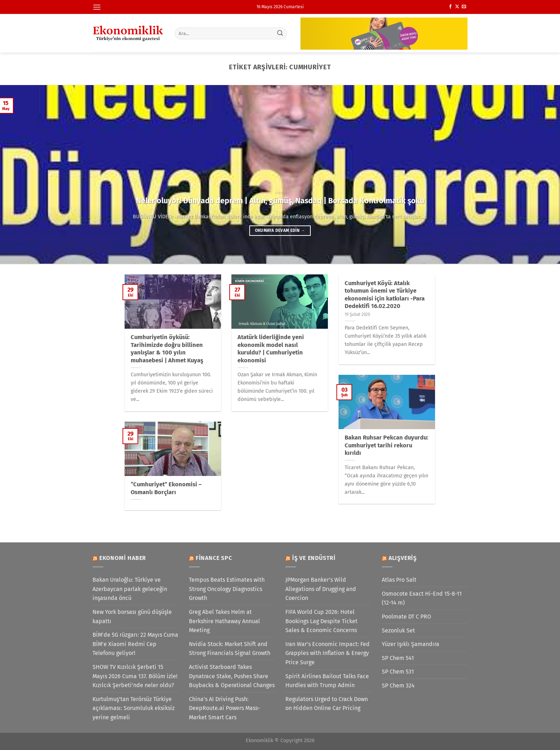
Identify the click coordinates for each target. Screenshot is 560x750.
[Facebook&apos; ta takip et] (450, 7)
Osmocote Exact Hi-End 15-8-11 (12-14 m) (422, 598)
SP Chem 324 (398, 686)
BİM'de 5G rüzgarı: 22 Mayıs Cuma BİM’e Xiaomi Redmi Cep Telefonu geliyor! (135, 644)
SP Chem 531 (398, 672)
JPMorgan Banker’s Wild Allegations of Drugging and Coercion (321, 589)
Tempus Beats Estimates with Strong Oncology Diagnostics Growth (227, 589)
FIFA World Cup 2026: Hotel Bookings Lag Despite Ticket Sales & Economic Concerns (321, 621)
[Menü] (97, 7)
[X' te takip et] (457, 7)
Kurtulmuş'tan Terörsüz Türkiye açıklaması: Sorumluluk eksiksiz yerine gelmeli (134, 708)
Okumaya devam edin (280, 230)
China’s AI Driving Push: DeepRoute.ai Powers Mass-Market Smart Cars (224, 708)
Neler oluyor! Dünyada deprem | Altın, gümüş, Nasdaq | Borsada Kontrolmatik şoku (280, 201)
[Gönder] (280, 33)
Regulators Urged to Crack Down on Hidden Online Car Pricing (327, 704)
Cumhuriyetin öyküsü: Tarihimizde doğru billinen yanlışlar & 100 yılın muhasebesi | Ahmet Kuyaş (167, 349)
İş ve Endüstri (314, 558)
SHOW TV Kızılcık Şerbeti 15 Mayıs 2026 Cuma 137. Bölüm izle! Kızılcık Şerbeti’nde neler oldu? (135, 676)
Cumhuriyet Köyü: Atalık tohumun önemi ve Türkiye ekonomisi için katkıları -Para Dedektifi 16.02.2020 (385, 295)
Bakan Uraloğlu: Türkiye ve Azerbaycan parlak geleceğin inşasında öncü (130, 589)
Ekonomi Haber (123, 558)
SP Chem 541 (398, 658)
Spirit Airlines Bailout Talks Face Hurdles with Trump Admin (327, 681)
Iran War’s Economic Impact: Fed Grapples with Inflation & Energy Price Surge (327, 653)
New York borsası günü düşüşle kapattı (132, 617)
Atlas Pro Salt (399, 580)
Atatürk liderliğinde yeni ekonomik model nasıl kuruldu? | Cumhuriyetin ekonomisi (271, 349)
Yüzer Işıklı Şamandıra (411, 644)
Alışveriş (403, 558)
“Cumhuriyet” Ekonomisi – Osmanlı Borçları (166, 488)
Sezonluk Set (398, 630)
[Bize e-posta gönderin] (464, 7)
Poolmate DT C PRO (406, 617)
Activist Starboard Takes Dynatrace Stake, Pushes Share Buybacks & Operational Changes (232, 676)
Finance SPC (214, 558)
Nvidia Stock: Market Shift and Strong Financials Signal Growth (230, 649)
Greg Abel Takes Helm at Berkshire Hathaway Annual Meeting (224, 621)
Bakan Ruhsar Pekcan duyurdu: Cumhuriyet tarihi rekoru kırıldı (386, 445)
